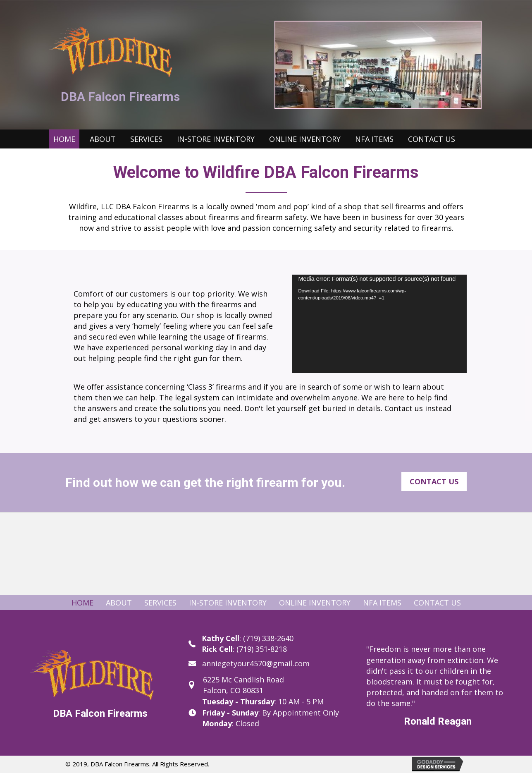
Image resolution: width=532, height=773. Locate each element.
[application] (380, 324)
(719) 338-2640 (268, 638)
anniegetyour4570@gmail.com (256, 663)
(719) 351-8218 (262, 649)
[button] (434, 481)
